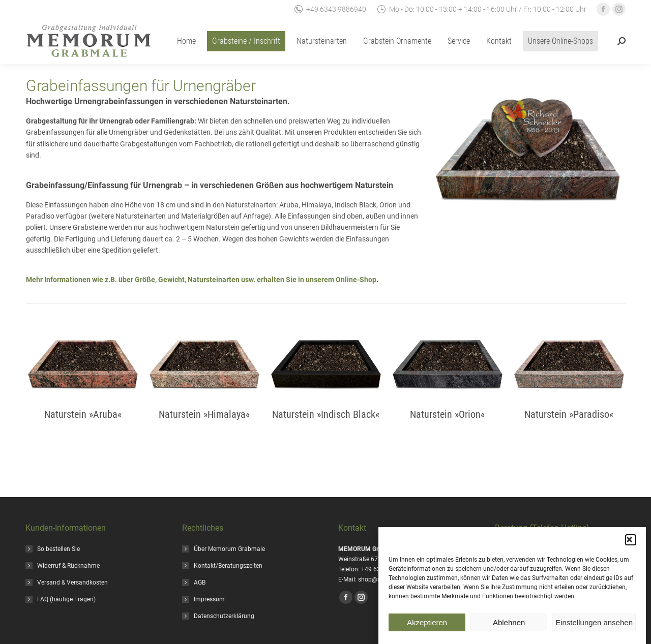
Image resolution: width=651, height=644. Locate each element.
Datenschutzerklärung (224, 616)
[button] (631, 542)
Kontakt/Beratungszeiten (228, 566)
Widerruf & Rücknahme (68, 566)
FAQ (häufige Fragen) (66, 599)
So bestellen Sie (58, 549)
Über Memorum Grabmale (229, 549)
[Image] (83, 364)
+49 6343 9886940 (330, 9)
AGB (200, 582)
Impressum (209, 599)
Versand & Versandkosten (72, 582)
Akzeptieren (427, 624)
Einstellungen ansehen (594, 624)
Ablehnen (509, 624)
